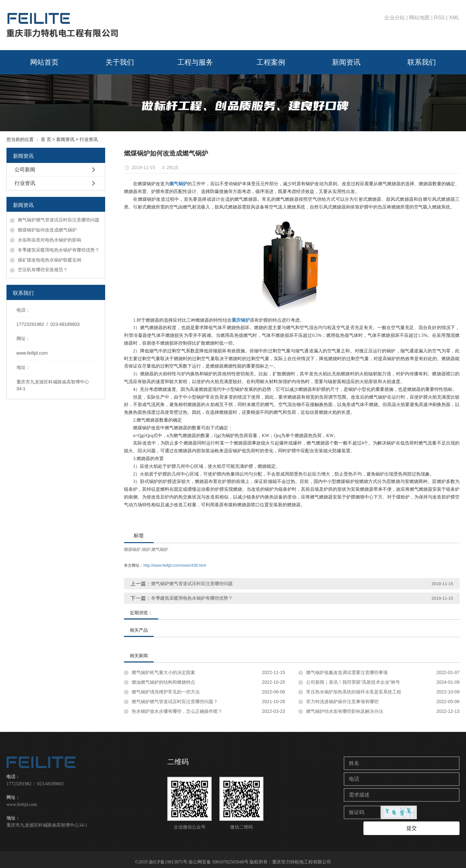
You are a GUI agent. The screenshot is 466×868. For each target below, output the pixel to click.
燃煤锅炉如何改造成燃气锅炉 (47, 230)
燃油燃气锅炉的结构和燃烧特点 (163, 682)
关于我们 (120, 62)
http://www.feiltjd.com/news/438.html (175, 565)
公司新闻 (25, 170)
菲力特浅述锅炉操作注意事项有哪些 (342, 702)
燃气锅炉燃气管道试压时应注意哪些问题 (59, 220)
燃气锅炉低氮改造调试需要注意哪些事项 (347, 672)
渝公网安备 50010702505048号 (218, 857)
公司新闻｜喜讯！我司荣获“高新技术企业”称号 (353, 682)
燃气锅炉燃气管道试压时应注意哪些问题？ (175, 702)
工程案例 (271, 62)
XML (454, 18)
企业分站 (394, 18)
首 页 (46, 139)
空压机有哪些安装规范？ (43, 270)
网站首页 (44, 62)
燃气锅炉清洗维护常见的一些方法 (166, 692)
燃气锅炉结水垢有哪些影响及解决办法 (345, 711)
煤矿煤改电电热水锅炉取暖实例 (50, 260)
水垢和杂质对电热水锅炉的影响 (50, 240)
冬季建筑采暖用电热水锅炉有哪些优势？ (59, 250)
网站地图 (419, 18)
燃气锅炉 (160, 549)
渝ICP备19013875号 (168, 857)
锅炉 (146, 549)
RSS (439, 18)
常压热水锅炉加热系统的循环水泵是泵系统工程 (354, 692)
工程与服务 (195, 62)
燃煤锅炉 (132, 549)
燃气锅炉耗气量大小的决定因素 (163, 672)
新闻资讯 (346, 62)
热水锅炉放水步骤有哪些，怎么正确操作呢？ (177, 711)
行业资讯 (89, 139)
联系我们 (422, 62)
